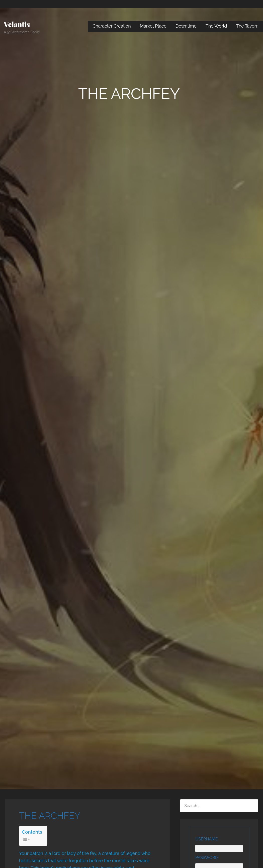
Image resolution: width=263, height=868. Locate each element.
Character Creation (112, 26)
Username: (207, 839)
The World (216, 26)
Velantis (17, 24)
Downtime (186, 26)
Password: (207, 858)
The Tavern (247, 26)
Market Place (153, 26)
